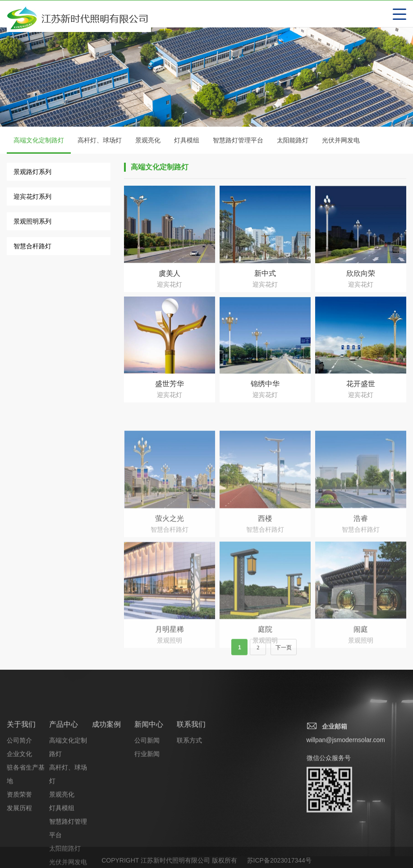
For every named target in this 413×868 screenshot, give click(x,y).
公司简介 (19, 799)
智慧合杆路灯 (32, 247)
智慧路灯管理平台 (238, 141)
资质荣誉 (19, 853)
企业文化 (19, 812)
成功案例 (106, 783)
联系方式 (189, 799)
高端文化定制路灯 (39, 146)
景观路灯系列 (32, 172)
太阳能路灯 (293, 141)
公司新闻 (147, 799)
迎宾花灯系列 (32, 197)
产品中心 (64, 783)
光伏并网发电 (341, 141)
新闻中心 (149, 783)
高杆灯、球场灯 (100, 141)
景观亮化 (148, 141)
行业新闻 (147, 812)
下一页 (284, 653)
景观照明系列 (32, 222)
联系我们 (191, 783)
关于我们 (21, 783)
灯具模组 (187, 141)
